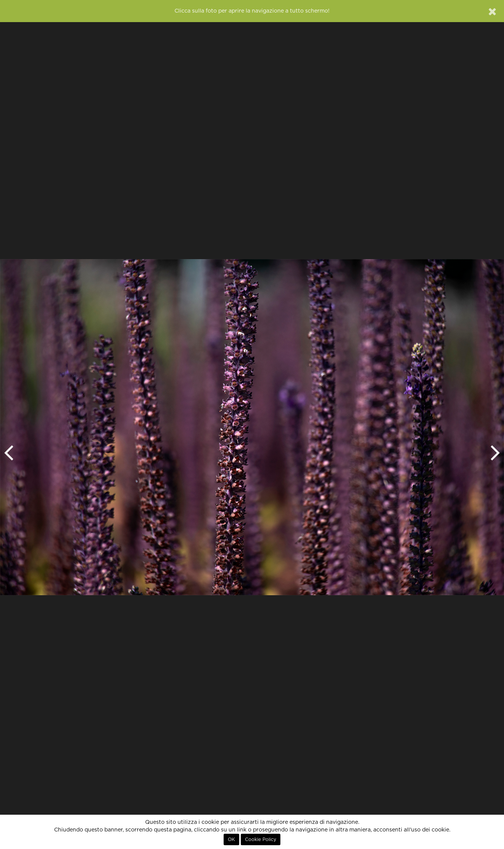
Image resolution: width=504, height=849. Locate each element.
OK (231, 839)
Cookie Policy (261, 839)
